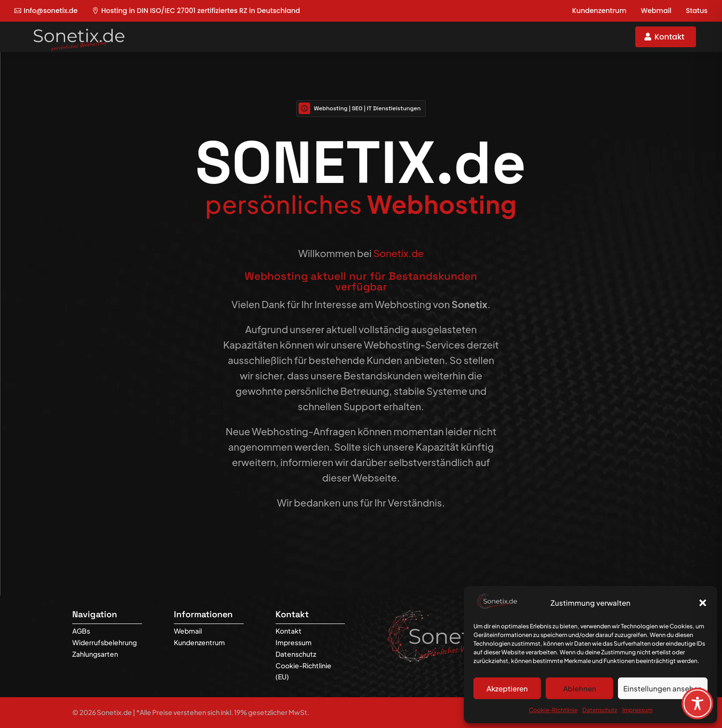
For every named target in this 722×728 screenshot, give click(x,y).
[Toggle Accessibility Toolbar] (697, 703)
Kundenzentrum (599, 11)
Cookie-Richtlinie (553, 710)
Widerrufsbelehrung (105, 642)
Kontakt (669, 37)
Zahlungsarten (95, 654)
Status (697, 11)
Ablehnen (580, 688)
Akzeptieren (507, 688)
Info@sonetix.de (51, 11)
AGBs (81, 631)
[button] (703, 603)
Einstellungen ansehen (663, 688)
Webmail (656, 11)
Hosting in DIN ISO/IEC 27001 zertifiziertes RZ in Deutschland (201, 11)
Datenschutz (600, 710)
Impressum (637, 710)
